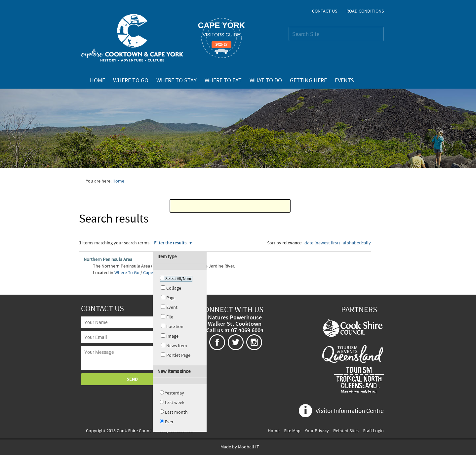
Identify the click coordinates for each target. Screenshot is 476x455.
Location (175, 327)
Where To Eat (223, 81)
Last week (175, 403)
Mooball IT (249, 447)
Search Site (288, 27)
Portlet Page (178, 355)
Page (171, 298)
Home (98, 81)
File (170, 317)
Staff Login (373, 431)
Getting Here (308, 81)
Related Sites (346, 431)
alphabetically (357, 243)
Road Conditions (365, 11)
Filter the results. (171, 243)
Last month (176, 412)
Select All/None (179, 279)
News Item (177, 346)
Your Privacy (317, 431)
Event (172, 308)
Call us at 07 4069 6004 (235, 331)
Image (172, 336)
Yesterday (175, 393)
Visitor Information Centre (350, 411)
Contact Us (325, 11)
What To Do (266, 81)
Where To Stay (177, 81)
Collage (174, 288)
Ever (169, 422)
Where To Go (131, 81)
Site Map (292, 431)
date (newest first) (322, 243)
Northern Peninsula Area (108, 260)
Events (344, 81)
